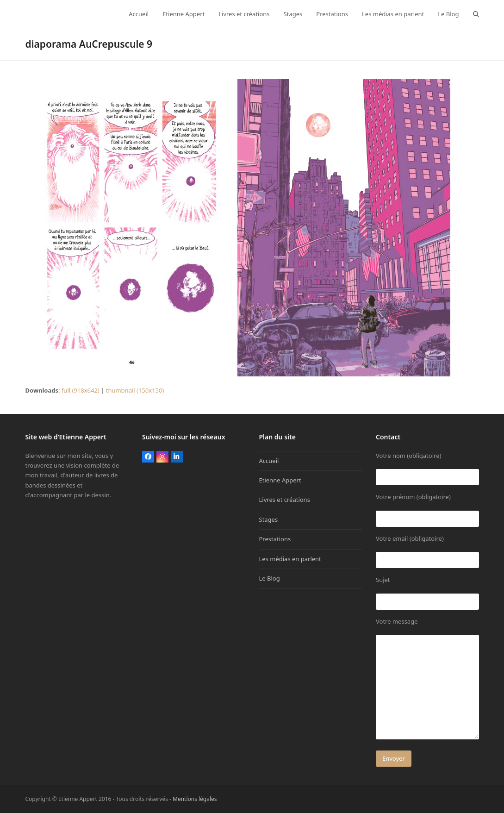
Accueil (269, 461)
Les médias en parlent (290, 559)
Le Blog (270, 578)
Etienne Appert (280, 480)
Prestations (275, 539)
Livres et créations (285, 500)
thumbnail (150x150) (135, 390)
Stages (269, 519)
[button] (476, 14)
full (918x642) (81, 390)
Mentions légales (195, 799)
